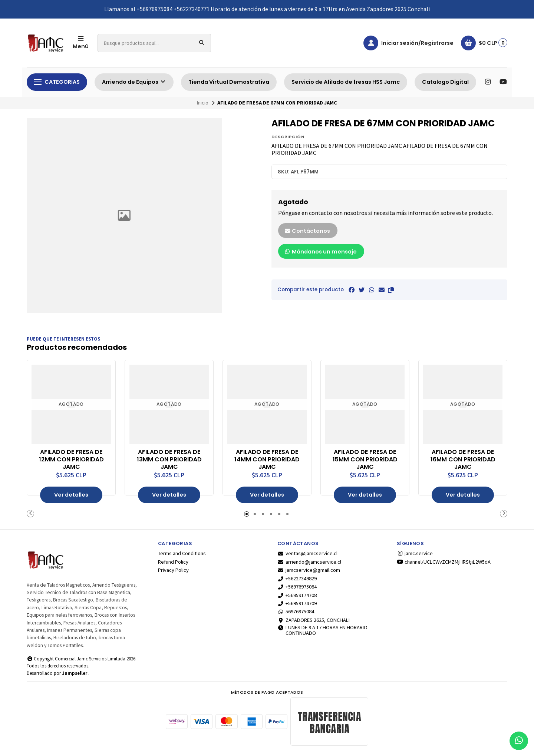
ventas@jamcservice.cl (307, 553)
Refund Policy (173, 562)
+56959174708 (297, 595)
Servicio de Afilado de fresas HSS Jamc (346, 82)
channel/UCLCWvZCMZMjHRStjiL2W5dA (444, 562)
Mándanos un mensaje (320, 252)
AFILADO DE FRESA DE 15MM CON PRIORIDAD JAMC (365, 459)
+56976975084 (297, 587)
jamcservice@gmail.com (309, 570)
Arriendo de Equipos (134, 82)
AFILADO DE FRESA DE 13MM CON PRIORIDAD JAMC (169, 459)
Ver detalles (71, 495)
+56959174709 (297, 603)
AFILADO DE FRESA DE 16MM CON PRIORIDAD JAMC (463, 459)
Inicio (203, 103)
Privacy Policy (173, 570)
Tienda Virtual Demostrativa (229, 82)
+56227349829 (297, 578)
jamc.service (415, 553)
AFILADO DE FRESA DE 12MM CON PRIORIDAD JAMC (71, 459)
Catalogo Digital (445, 82)
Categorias (57, 82)
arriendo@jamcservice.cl (309, 562)
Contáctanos (307, 231)
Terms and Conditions (182, 553)
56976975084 (296, 611)
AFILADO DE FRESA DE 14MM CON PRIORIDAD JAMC (267, 459)
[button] (391, 290)
